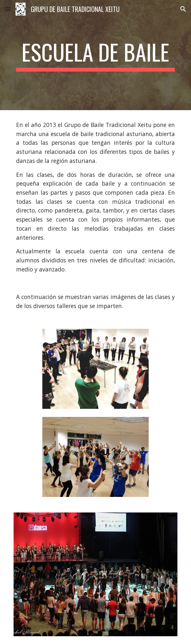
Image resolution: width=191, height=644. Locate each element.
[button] (8, 9)
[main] (95, 55)
